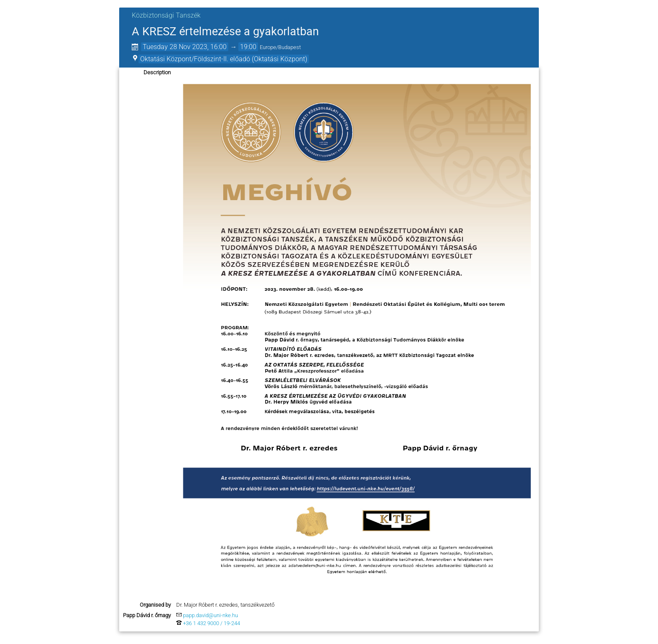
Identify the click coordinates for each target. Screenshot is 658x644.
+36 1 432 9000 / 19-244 (211, 623)
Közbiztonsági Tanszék (166, 15)
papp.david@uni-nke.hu (210, 615)
